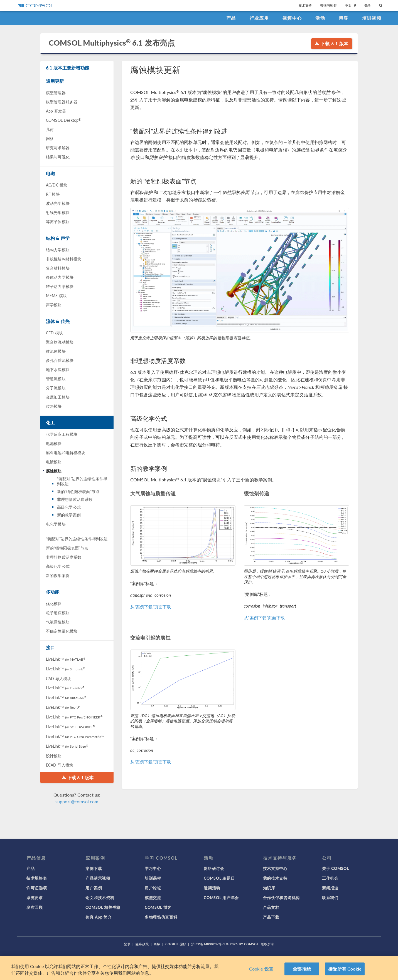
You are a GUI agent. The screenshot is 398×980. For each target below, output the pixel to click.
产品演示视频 (98, 878)
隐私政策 (142, 944)
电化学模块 (56, 524)
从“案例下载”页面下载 (151, 607)
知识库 (269, 888)
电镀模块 (54, 462)
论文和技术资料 (100, 897)
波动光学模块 (58, 203)
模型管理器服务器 (62, 102)
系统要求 (35, 897)
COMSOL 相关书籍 (103, 907)
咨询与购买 (328, 5)
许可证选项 (37, 888)
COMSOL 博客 (158, 907)
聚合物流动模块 (60, 342)
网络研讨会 (214, 868)
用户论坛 (153, 888)
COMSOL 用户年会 (221, 897)
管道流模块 (56, 379)
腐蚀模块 (54, 471)
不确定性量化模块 (62, 631)
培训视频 (372, 18)
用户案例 (94, 888)
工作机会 (330, 878)
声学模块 (54, 305)
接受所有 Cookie (345, 969)
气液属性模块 (58, 622)
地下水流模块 (58, 369)
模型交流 (153, 897)
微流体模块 (56, 351)
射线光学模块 (58, 212)
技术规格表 (37, 878)
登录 (368, 5)
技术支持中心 (275, 868)
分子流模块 (56, 388)
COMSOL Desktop (63, 120)
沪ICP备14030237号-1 (208, 944)
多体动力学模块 (60, 277)
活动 (320, 18)
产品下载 (271, 917)
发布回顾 (35, 907)
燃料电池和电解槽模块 (66, 452)
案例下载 (94, 868)
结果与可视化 (58, 157)
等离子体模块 (58, 222)
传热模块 (54, 406)
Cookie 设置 (261, 969)
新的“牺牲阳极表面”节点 (78, 491)
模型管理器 (56, 93)
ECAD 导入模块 (60, 765)
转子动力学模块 (60, 286)
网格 (50, 138)
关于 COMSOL (335, 868)
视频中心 (292, 18)
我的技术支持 (275, 878)
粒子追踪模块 (58, 613)
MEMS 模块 (56, 295)
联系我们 (330, 897)
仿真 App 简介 (99, 917)
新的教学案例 (69, 515)
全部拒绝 (302, 969)
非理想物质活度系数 (75, 499)
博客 (344, 18)
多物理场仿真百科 (161, 917)
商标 (157, 944)
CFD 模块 (54, 333)
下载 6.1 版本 (332, 43)
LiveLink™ (66, 659)
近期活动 (212, 888)
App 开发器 (56, 111)
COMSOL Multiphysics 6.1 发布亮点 (112, 43)
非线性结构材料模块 (64, 259)
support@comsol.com (77, 801)
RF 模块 (53, 194)
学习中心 (153, 868)
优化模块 (54, 603)
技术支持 (305, 5)
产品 (231, 18)
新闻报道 (330, 888)
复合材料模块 (58, 268)
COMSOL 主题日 (219, 878)
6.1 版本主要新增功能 (68, 68)
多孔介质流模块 (60, 360)
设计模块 (54, 756)
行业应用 (259, 18)
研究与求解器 (58, 148)
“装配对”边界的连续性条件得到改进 (82, 481)
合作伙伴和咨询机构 (281, 897)
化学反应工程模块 (62, 434)
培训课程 (153, 878)
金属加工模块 (58, 397)
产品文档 (271, 907)
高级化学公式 (69, 507)
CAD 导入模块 (58, 678)
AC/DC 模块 (57, 185)
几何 (50, 129)
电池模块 (54, 443)
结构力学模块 (58, 250)
